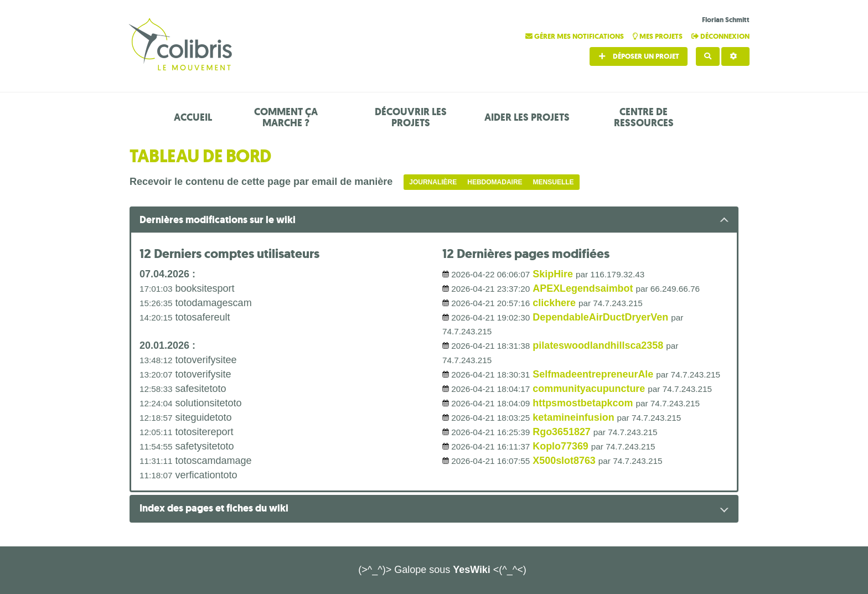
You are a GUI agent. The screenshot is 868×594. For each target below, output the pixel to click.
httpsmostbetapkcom (583, 403)
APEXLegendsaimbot (583, 288)
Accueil (193, 117)
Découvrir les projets (411, 117)
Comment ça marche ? (286, 117)
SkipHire (553, 274)
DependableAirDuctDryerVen (601, 317)
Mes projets (658, 36)
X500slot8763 (564, 461)
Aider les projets (527, 117)
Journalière (433, 182)
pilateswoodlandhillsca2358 (598, 345)
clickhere (554, 303)
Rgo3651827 (562, 432)
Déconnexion (720, 36)
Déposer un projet (639, 56)
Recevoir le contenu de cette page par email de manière (261, 182)
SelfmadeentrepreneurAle (593, 374)
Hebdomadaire (495, 182)
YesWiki (472, 570)
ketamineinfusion (573, 417)
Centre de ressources (644, 117)
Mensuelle (554, 182)
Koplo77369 (560, 446)
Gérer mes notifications (575, 36)
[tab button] (434, 220)
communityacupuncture (589, 389)
